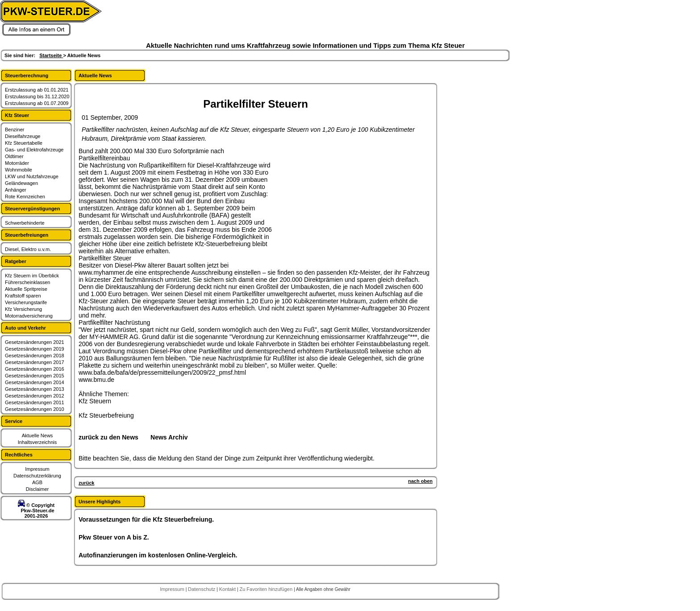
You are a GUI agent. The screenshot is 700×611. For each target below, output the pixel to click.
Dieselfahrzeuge (23, 136)
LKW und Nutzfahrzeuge (32, 176)
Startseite (51, 55)
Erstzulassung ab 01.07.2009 (37, 103)
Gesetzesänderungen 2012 (35, 396)
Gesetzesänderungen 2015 (35, 376)
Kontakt (228, 589)
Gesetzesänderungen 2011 (35, 402)
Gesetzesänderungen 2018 (35, 356)
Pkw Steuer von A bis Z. (114, 537)
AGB (37, 482)
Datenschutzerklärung (37, 476)
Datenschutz (202, 589)
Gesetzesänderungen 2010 (35, 409)
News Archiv (169, 437)
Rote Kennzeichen (25, 197)
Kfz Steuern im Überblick (32, 276)
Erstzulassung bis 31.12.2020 (37, 96)
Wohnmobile (19, 170)
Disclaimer (37, 489)
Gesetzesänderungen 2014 (35, 382)
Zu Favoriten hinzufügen (267, 589)
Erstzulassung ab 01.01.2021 (37, 90)
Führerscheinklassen (28, 282)
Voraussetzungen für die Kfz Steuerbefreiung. (146, 519)
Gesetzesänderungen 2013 (35, 389)
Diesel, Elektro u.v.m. (28, 249)
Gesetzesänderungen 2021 (35, 342)
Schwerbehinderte (25, 223)
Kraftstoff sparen (23, 296)
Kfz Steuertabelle (24, 143)
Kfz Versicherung (23, 309)
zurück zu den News (108, 437)
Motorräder (17, 163)
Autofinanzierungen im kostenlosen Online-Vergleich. (158, 555)
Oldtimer (14, 156)
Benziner (15, 130)
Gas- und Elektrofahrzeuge (34, 150)
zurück (86, 483)
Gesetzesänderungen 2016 (35, 369)
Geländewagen (21, 183)
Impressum (37, 469)
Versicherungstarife (26, 302)
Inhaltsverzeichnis (37, 442)
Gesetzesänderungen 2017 (35, 362)
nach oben (420, 481)
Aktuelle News (37, 435)
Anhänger (16, 190)
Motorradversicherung (29, 316)
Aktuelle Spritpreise (26, 289)
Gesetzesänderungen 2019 (35, 349)
